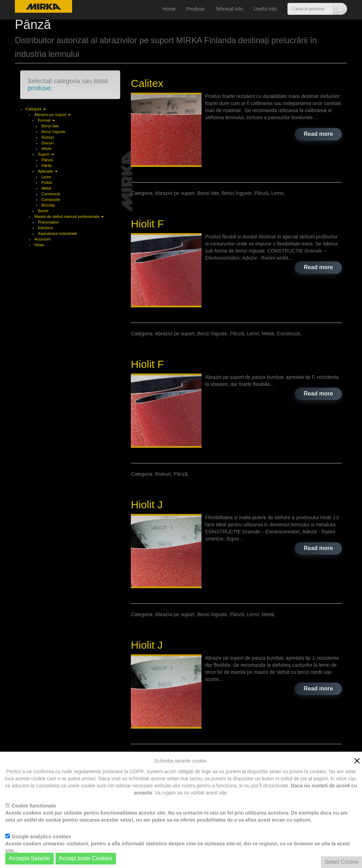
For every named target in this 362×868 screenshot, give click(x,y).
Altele (46, 149)
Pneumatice (48, 222)
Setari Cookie (341, 862)
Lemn (46, 177)
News (39, 245)
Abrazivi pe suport (52, 115)
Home (169, 9)
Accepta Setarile (30, 858)
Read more (318, 134)
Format (46, 120)
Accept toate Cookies (86, 858)
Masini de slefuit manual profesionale (69, 216)
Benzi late (50, 126)
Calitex (147, 83)
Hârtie (47, 166)
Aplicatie (48, 171)
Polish (47, 183)
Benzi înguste (53, 132)
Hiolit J (147, 505)
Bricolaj (48, 205)
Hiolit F (147, 224)
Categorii (36, 109)
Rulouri (48, 137)
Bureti (43, 211)
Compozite (51, 199)
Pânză (47, 160)
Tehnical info (229, 9)
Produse (195, 9)
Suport (46, 154)
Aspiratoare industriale (57, 233)
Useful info (265, 9)
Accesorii (42, 239)
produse (39, 88)
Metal (46, 188)
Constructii (51, 194)
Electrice (45, 228)
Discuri (47, 143)
